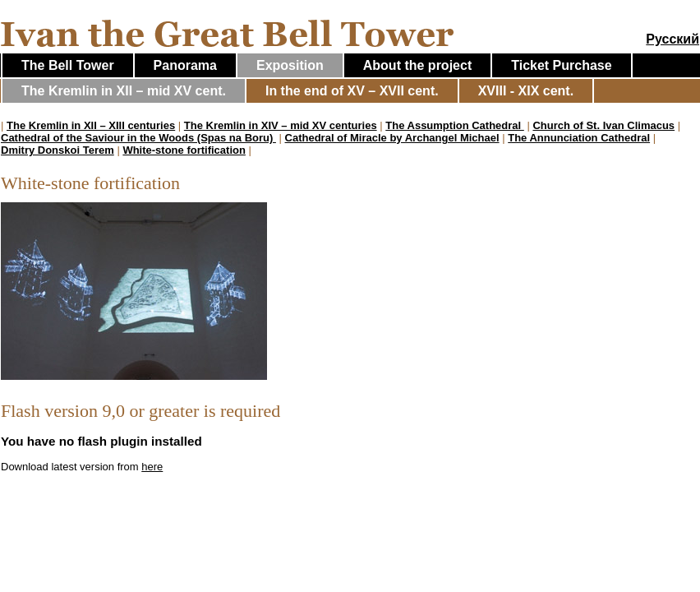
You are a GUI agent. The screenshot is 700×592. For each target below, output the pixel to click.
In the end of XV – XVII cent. (352, 91)
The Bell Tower (68, 65)
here (152, 467)
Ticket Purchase (561, 65)
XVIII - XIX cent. (526, 91)
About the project (417, 65)
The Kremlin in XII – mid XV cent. (124, 91)
